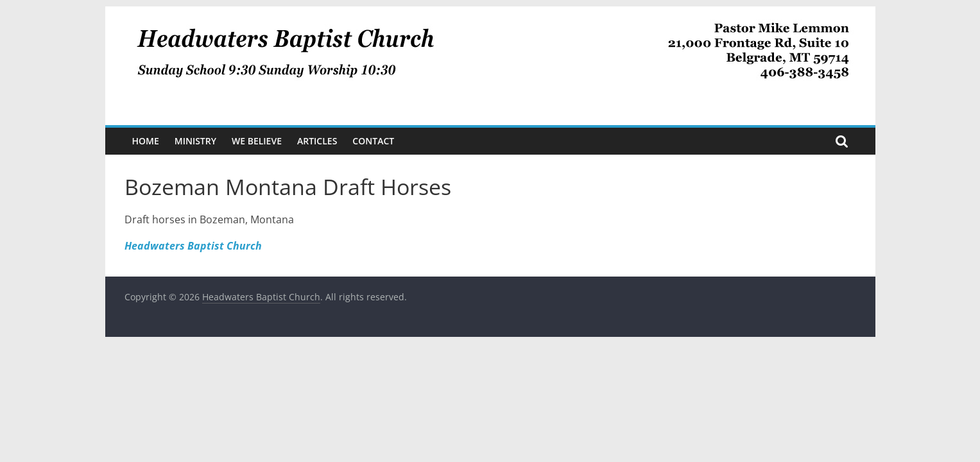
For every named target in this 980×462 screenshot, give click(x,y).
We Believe (257, 141)
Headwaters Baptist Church (193, 246)
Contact (373, 141)
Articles (317, 141)
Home (146, 141)
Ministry (195, 141)
